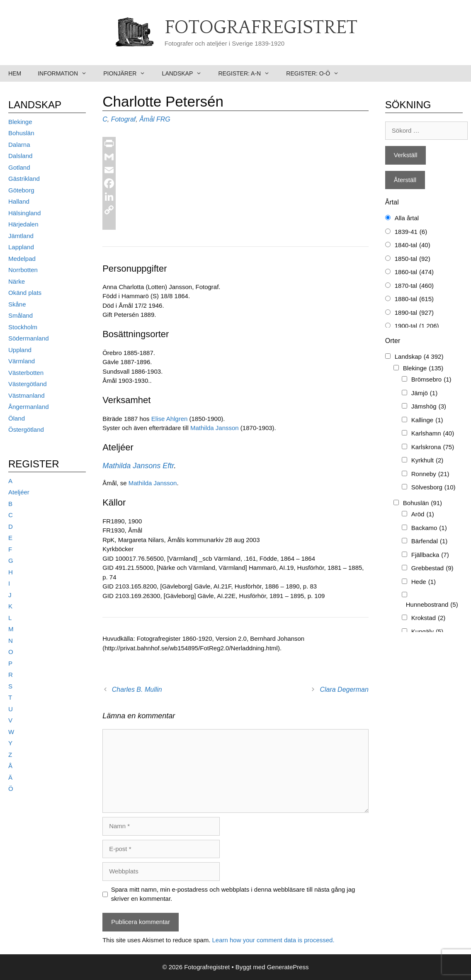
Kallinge (427, 420)
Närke (17, 281)
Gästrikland (24, 179)
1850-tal (413, 259)
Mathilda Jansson (215, 428)
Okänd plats (25, 293)
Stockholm (23, 327)
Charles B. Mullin (137, 689)
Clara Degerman (344, 689)
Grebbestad (432, 568)
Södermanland (29, 338)
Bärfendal (430, 541)
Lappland (21, 247)
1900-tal (417, 326)
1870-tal (414, 286)
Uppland (20, 350)
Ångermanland (29, 407)
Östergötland (26, 429)
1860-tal (414, 272)
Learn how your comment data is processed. (273, 940)
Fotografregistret (261, 28)
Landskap (186, 73)
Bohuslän (21, 133)
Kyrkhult (427, 461)
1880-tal (414, 299)
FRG (163, 119)
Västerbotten (26, 373)
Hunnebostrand (432, 605)
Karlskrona (433, 447)
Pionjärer (128, 73)
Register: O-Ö (317, 73)
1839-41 (411, 232)
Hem (15, 73)
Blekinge (20, 122)
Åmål (147, 119)
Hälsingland (24, 213)
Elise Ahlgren (170, 419)
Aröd (423, 514)
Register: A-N (248, 73)
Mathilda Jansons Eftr (138, 466)
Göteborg (21, 190)
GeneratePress (288, 967)
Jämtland (21, 236)
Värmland (22, 361)
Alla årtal (407, 218)
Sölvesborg (433, 488)
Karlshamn (433, 434)
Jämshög (429, 407)
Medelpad (22, 259)
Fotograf (124, 119)
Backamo (429, 528)
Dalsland (20, 156)
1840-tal (413, 245)
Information (66, 73)
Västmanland (27, 395)
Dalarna (19, 145)
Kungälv (427, 632)
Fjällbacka (430, 555)
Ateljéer (19, 492)
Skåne (17, 304)
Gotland (19, 167)
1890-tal (414, 313)
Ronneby (430, 474)
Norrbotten (23, 270)
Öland (17, 418)
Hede (424, 582)
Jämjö (424, 393)
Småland (21, 315)
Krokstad (429, 618)
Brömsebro (431, 380)
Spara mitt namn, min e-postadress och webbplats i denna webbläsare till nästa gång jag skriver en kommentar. (233, 894)
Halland (19, 201)
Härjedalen (23, 224)
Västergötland (28, 384)
